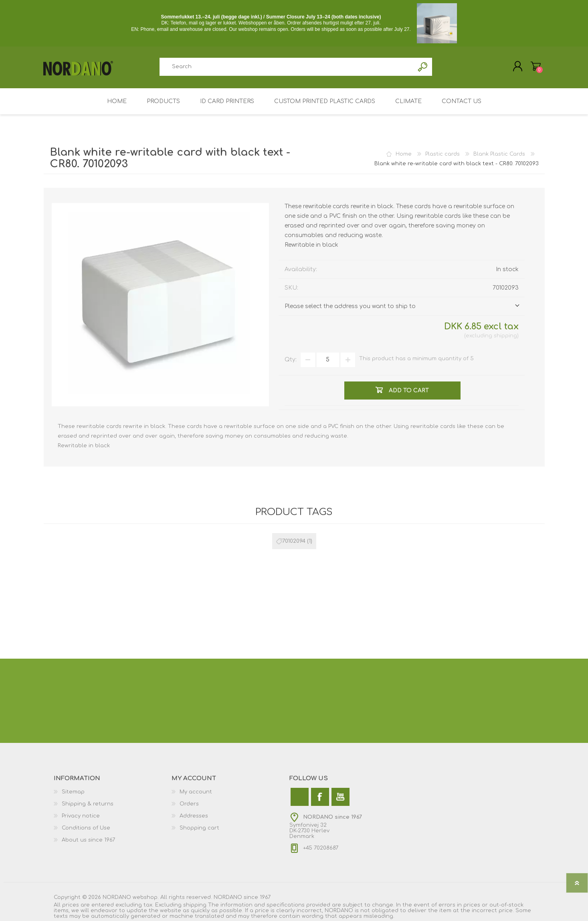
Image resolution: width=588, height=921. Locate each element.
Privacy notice (81, 816)
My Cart (536, 66)
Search (423, 67)
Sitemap (73, 792)
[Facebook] (320, 797)
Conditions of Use (86, 828)
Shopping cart (199, 828)
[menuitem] (113, 792)
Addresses (194, 816)
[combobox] (287, 67)
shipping (505, 336)
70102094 (294, 541)
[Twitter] (300, 797)
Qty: (291, 360)
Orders (189, 804)
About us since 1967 (88, 840)
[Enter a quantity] (328, 360)
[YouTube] (340, 797)
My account (196, 792)
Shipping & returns (88, 804)
